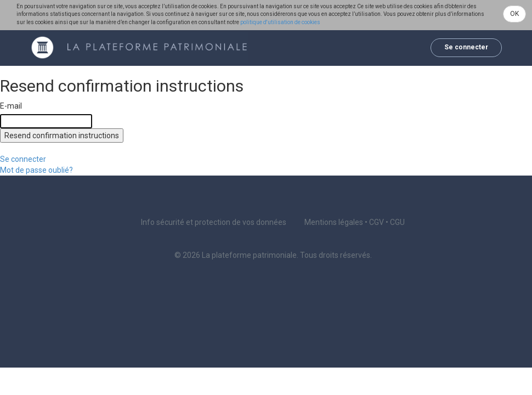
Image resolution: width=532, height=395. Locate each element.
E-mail (11, 106)
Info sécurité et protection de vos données (214, 222)
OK (514, 14)
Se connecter (466, 47)
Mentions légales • (337, 222)
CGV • (380, 222)
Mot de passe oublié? (36, 170)
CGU (397, 222)
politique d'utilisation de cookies (280, 22)
